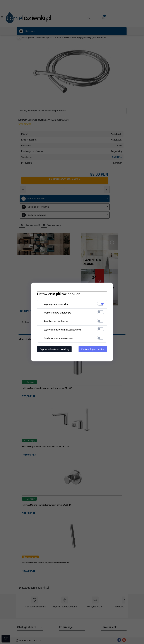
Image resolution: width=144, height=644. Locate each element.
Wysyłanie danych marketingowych (62, 330)
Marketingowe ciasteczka (58, 313)
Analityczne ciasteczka (56, 321)
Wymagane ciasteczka (56, 304)
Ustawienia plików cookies (59, 294)
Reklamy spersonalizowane (59, 338)
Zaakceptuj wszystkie (93, 349)
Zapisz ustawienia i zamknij (54, 349)
